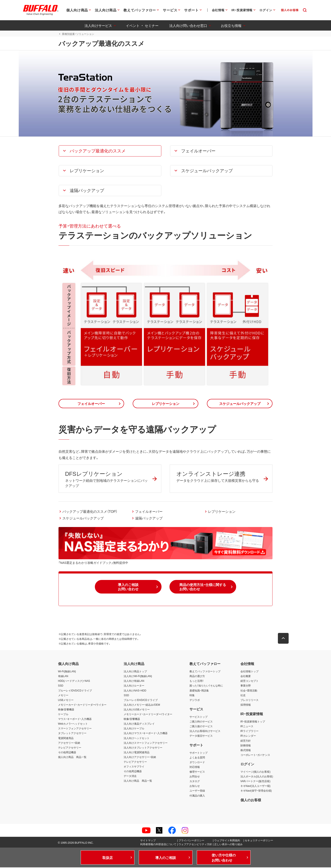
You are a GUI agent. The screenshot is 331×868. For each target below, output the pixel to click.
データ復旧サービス (201, 736)
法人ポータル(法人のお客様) (257, 777)
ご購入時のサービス (201, 722)
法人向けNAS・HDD (135, 691)
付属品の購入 (197, 796)
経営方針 (246, 741)
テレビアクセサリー (70, 748)
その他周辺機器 (67, 753)
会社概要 (246, 677)
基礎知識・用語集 (199, 691)
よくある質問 (197, 758)
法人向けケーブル (134, 729)
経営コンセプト (249, 682)
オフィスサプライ (134, 767)
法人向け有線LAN (134, 682)
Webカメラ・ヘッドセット (73, 724)
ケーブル (63, 715)
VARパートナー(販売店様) (256, 782)
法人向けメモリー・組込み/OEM (142, 705)
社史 (243, 696)
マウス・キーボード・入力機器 (75, 719)
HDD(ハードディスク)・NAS (74, 682)
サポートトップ (199, 753)
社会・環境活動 (249, 691)
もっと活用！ (197, 682)
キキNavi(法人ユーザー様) (256, 787)
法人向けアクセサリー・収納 (140, 758)
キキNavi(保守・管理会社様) (256, 791)
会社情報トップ (249, 672)
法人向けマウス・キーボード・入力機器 (146, 734)
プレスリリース (249, 701)
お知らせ (195, 787)
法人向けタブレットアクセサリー (143, 748)
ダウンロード (197, 763)
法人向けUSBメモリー (137, 710)
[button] (110, 151)
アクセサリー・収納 (69, 743)
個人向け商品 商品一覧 (72, 758)
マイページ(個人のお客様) (256, 772)
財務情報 (246, 746)
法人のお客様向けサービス (205, 732)
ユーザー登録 (197, 791)
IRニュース (247, 727)
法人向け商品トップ (135, 672)
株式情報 (246, 751)
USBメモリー (66, 701)
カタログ (195, 782)
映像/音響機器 (66, 710)
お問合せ (195, 777)
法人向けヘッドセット (137, 739)
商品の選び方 (197, 677)
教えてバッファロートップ (205, 672)
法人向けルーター (134, 686)
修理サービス (197, 772)
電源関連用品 (66, 739)
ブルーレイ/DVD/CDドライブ (75, 691)
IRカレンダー (248, 736)
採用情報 (246, 705)
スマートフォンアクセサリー (75, 729)
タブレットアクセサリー (72, 734)
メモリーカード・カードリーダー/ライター (82, 705)
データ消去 (130, 777)
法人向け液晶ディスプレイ (139, 724)
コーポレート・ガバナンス (255, 755)
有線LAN (63, 677)
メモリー (63, 696)
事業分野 (246, 686)
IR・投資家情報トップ (253, 722)
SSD (61, 686)
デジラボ (195, 701)
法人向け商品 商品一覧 (138, 781)
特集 (192, 696)
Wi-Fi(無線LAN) (67, 672)
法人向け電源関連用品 (137, 753)
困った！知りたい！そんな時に (206, 686)
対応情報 (195, 767)
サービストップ (199, 717)
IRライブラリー (249, 732)
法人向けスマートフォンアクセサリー (146, 743)
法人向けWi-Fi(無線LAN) (138, 677)
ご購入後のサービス (201, 727)
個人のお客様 (251, 800)
